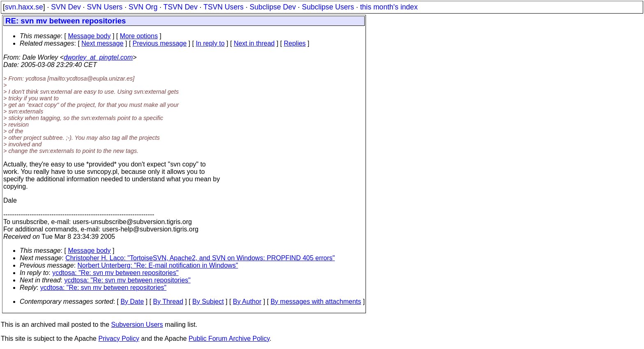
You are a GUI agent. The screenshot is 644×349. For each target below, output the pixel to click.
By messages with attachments (316, 302)
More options (139, 36)
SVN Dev (66, 7)
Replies (295, 43)
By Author (247, 302)
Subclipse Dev (273, 7)
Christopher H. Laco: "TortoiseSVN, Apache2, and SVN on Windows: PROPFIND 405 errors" (200, 258)
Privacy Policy (119, 339)
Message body (89, 36)
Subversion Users (137, 325)
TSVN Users (223, 7)
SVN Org (143, 7)
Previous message (160, 43)
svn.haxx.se (24, 7)
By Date (132, 302)
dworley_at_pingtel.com (98, 57)
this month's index (389, 7)
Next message (102, 43)
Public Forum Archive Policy (229, 339)
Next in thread (254, 43)
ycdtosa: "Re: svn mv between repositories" (115, 273)
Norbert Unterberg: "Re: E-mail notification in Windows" (158, 265)
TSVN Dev (181, 7)
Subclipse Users (328, 7)
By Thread (168, 302)
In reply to (210, 43)
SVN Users (105, 7)
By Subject (208, 302)
